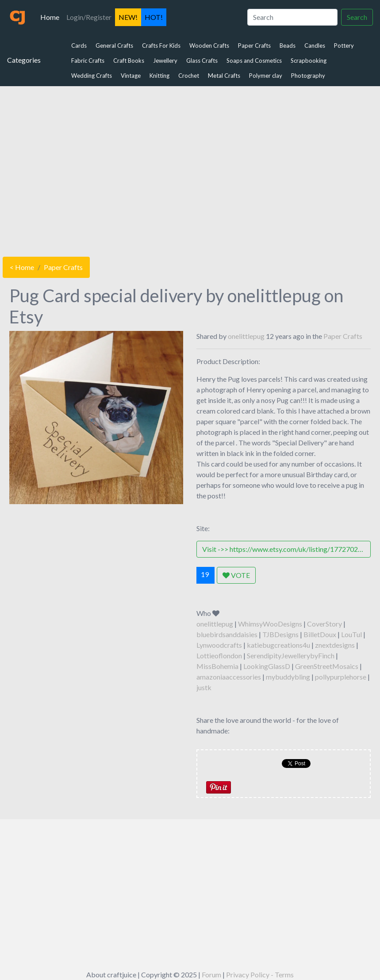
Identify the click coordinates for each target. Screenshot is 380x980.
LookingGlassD (267, 666)
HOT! (154, 17)
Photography (308, 76)
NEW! (128, 17)
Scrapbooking (309, 61)
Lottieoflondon (219, 655)
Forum (211, 974)
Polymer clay (266, 76)
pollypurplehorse (341, 677)
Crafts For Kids (161, 46)
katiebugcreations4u (278, 645)
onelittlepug (246, 336)
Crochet (189, 76)
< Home (22, 267)
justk (204, 687)
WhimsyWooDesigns (270, 624)
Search (357, 17)
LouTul (351, 634)
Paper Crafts (254, 46)
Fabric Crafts (88, 61)
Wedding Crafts (92, 76)
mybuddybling (288, 677)
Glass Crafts (202, 61)
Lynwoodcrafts (219, 645)
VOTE (236, 575)
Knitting (159, 76)
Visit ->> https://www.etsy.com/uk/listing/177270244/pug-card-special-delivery (286, 549)
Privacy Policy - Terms (260, 974)
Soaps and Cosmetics (254, 61)
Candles (315, 46)
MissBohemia (217, 666)
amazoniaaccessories (229, 677)
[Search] (292, 17)
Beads (288, 46)
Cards (79, 46)
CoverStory (324, 624)
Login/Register (89, 17)
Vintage (131, 76)
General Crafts (114, 46)
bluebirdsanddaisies (227, 634)
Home (52, 16)
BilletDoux (320, 634)
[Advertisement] (190, 169)
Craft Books (129, 61)
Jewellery (165, 61)
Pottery (344, 46)
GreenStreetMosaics (327, 666)
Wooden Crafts (209, 46)
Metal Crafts (224, 76)
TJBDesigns (280, 634)
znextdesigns (335, 645)
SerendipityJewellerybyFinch (291, 655)
